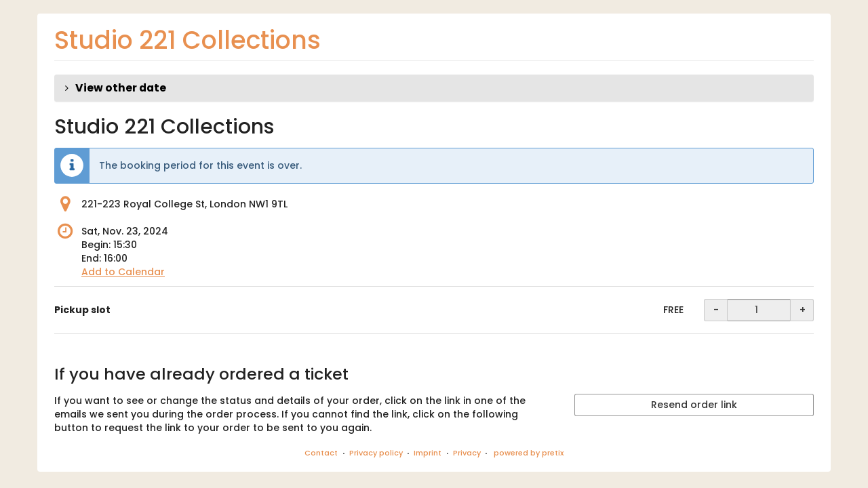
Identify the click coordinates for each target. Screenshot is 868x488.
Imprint (428, 453)
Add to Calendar (123, 272)
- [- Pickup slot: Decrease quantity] (716, 310)
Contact (321, 453)
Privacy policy (376, 453)
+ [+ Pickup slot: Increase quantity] (803, 310)
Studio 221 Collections (188, 40)
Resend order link (694, 405)
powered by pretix (529, 453)
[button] (434, 88)
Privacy (467, 453)
